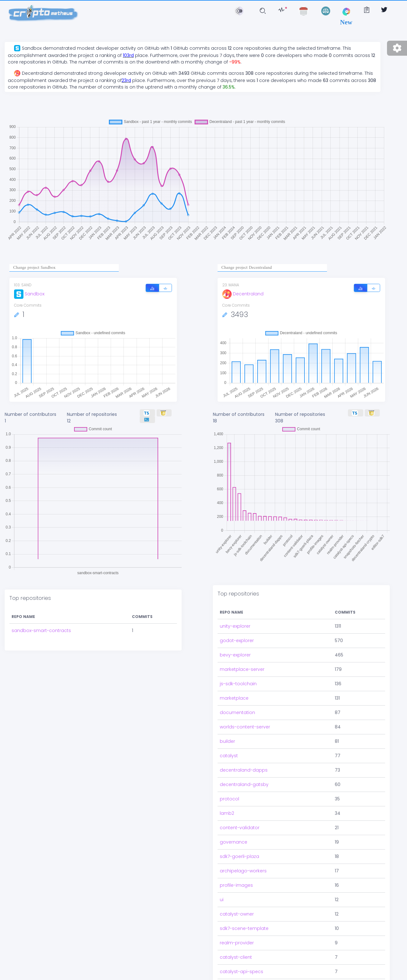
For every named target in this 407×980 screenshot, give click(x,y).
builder (227, 715)
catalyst (229, 729)
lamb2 (227, 787)
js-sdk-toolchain (238, 657)
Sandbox (29, 294)
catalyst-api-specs (241, 945)
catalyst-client (236, 931)
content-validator (240, 801)
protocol (229, 773)
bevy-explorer (235, 629)
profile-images (236, 859)
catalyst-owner (237, 888)
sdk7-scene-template (244, 902)
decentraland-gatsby (244, 758)
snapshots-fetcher (241, 974)
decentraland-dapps (244, 744)
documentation (237, 686)
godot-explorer (237, 614)
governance (234, 816)
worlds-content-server (245, 701)
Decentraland (243, 294)
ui (222, 873)
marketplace (234, 672)
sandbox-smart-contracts (41, 613)
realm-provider (237, 916)
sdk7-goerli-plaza (239, 830)
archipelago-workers (243, 845)
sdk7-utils (230, 960)
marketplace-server (242, 643)
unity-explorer (235, 600)
